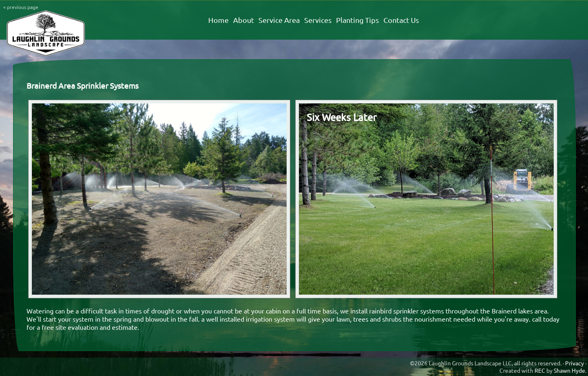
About (244, 20)
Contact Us (401, 20)
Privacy (575, 363)
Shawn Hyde (569, 370)
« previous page (21, 7)
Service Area (279, 20)
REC (540, 370)
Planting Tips (357, 20)
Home (218, 20)
